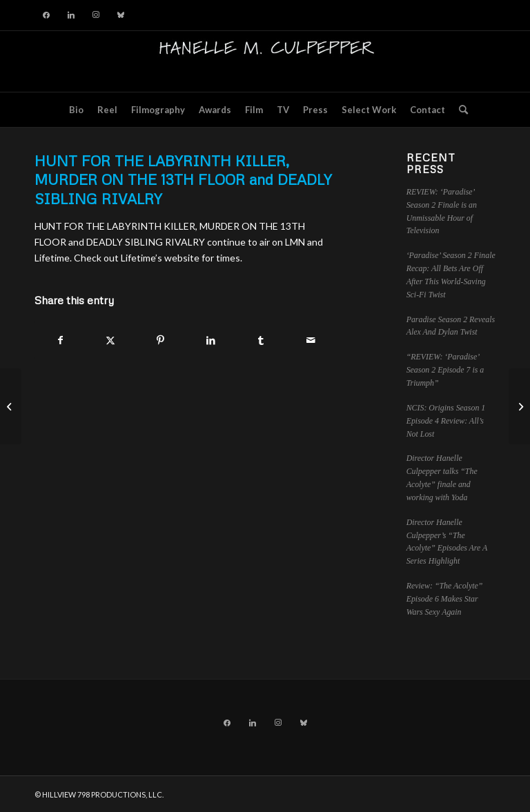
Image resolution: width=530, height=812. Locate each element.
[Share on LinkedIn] (211, 340)
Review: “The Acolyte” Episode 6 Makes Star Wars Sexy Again (445, 599)
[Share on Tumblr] (261, 340)
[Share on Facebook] (60, 340)
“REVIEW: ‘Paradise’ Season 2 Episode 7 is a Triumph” (445, 370)
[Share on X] (111, 340)
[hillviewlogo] (265, 61)
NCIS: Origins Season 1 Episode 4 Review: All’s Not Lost (446, 421)
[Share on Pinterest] (161, 340)
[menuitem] (76, 110)
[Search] (460, 110)
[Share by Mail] (311, 340)
